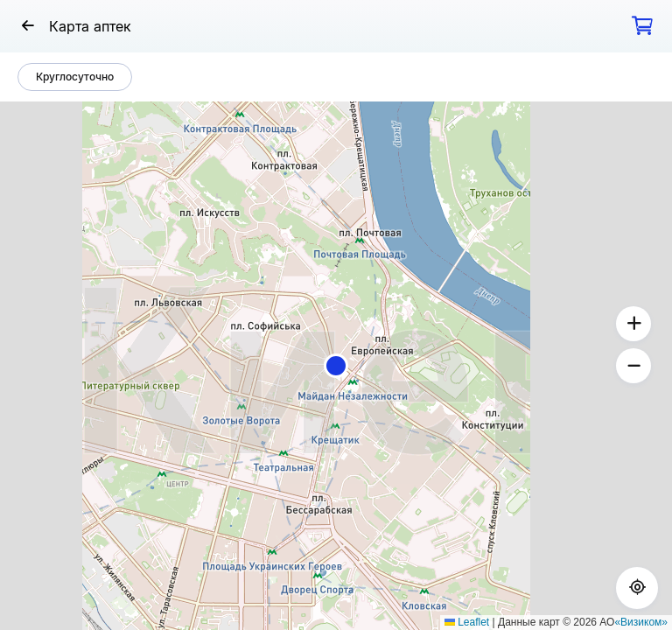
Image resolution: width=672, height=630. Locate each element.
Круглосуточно (75, 77)
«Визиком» (641, 622)
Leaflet (467, 622)
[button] (336, 366)
